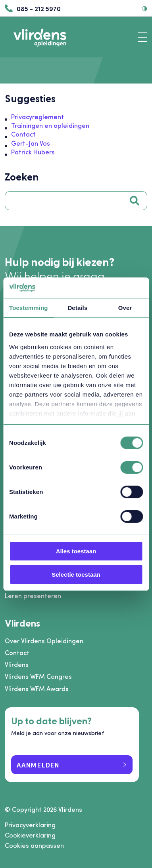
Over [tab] (125, 308)
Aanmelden (38, 765)
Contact (23, 134)
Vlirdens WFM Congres (38, 676)
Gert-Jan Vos (31, 143)
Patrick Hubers (33, 152)
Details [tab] (77, 308)
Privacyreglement (38, 117)
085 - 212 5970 (33, 8)
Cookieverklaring (30, 835)
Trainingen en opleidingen (50, 125)
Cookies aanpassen (34, 845)
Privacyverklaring (30, 825)
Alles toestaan (76, 551)
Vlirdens (17, 664)
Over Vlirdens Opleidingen (44, 641)
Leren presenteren (33, 595)
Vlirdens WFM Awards (37, 689)
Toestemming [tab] (29, 308)
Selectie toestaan (76, 575)
